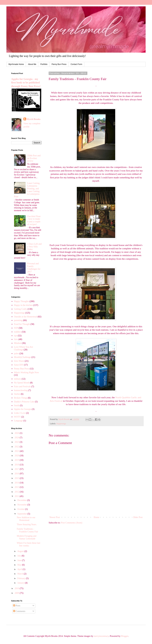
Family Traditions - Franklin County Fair (27, 530)
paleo (16, 353)
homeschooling (21, 390)
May (20, 565)
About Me (32, 64)
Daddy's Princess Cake (24, 402)
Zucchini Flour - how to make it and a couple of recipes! (34, 220)
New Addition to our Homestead (26, 519)
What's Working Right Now (27, 372)
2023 (17, 442)
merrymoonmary (101, 636)
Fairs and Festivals (22, 387)
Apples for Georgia (23, 409)
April (20, 569)
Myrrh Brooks (34, 119)
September (22, 514)
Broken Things (21, 398)
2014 (17, 483)
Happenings (61, 424)
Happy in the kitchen (23, 305)
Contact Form (76, 64)
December (22, 500)
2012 (17, 492)
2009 (17, 593)
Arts (16, 339)
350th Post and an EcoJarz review (34, 158)
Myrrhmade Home (16, 64)
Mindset (18, 343)
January (21, 583)
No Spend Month (22, 383)
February (22, 578)
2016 (17, 474)
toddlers (18, 332)
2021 (17, 451)
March (20, 574)
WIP (16, 328)
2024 (17, 438)
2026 (17, 433)
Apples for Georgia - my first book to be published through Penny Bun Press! (26, 83)
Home (96, 517)
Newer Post (55, 517)
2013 (17, 487)
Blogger (124, 636)
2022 (17, 447)
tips (16, 336)
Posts (17, 606)
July (19, 556)
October (21, 509)
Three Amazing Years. (27, 524)
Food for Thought (22, 324)
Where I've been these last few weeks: (28, 544)
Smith (17, 405)
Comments (19, 611)
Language (18, 421)
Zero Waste (19, 361)
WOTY (17, 417)
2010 (17, 588)
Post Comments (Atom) (72, 523)
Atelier (17, 394)
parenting (18, 320)
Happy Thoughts (22, 301)
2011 (17, 496)
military (18, 379)
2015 (17, 478)
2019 (17, 460)
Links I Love (20, 413)
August (21, 551)
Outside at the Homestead (26, 317)
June (20, 560)
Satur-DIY (19, 365)
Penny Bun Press (59, 64)
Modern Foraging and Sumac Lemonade (27, 537)
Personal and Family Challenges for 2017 (34, 268)
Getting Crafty (21, 309)
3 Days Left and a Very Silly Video (34, 247)
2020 (17, 456)
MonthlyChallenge (22, 357)
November (22, 505)
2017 (17, 469)
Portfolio (44, 64)
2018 (17, 465)
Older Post (138, 517)
